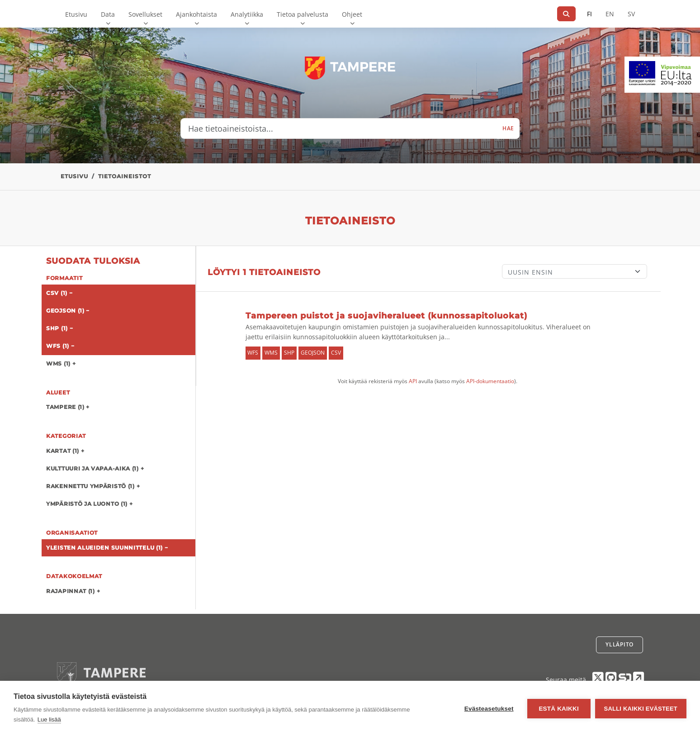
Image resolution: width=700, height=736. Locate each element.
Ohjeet (352, 14)
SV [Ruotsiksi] (631, 14)
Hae (508, 128)
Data (108, 14)
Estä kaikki (558, 709)
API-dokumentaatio (490, 381)
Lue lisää (49, 719)
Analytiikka (247, 14)
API (413, 381)
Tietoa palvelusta (303, 14)
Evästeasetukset (489, 709)
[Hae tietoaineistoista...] (339, 128)
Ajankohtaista (196, 14)
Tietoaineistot (125, 176)
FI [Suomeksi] (589, 14)
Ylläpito (620, 644)
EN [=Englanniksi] (610, 14)
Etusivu (76, 14)
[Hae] (566, 14)
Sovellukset (145, 14)
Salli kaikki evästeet (641, 709)
